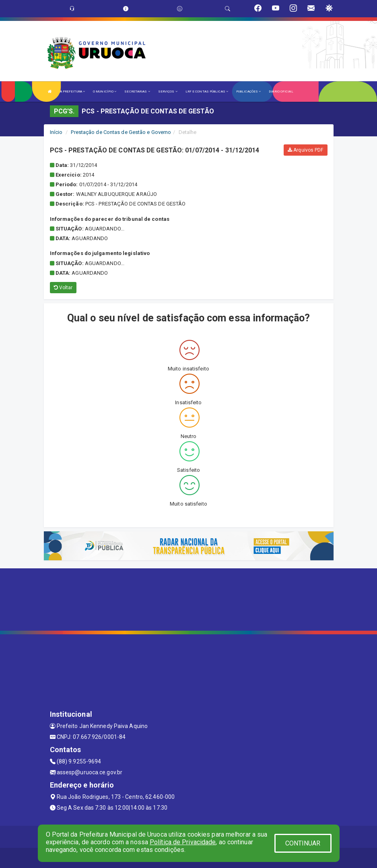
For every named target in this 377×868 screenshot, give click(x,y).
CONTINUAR (303, 843)
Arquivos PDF (305, 150)
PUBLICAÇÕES (248, 92)
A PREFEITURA (72, 92)
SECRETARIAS (137, 92)
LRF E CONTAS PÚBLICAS (207, 92)
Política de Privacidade (183, 842)
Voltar (63, 288)
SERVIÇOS (168, 92)
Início (56, 132)
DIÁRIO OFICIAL (281, 92)
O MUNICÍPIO (105, 92)
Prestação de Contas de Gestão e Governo (121, 132)
